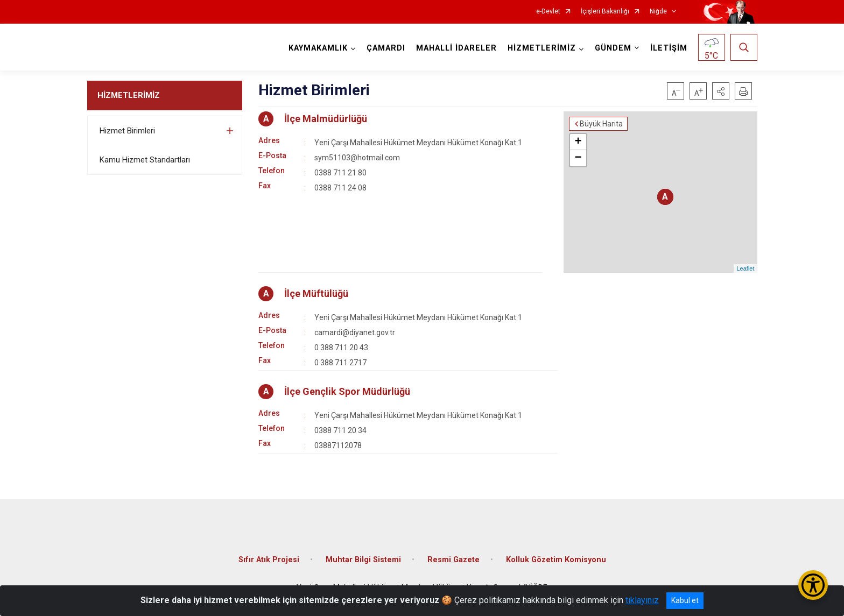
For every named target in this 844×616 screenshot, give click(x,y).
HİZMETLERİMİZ (129, 95)
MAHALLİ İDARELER (456, 48)
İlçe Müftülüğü (316, 293)
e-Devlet (548, 12)
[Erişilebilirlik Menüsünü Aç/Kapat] (813, 585)
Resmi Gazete (453, 560)
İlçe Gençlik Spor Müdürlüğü (347, 391)
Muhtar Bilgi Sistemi (363, 560)
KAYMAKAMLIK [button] (318, 48)
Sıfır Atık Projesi (269, 560)
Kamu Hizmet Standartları (145, 160)
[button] (721, 91)
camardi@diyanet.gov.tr (355, 332)
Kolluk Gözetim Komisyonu (556, 560)
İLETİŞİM (669, 48)
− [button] (578, 158)
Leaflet (745, 268)
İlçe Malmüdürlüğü (326, 119)
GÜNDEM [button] (613, 48)
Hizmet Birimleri (127, 131)
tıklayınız (642, 600)
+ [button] (578, 142)
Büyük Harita (601, 124)
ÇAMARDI (386, 48)
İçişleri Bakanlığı (605, 12)
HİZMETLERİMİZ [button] (542, 48)
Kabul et (685, 600)
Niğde (658, 12)
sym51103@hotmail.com (357, 158)
